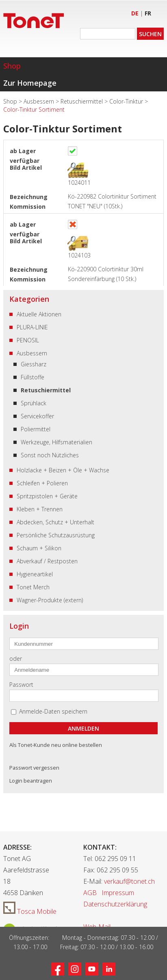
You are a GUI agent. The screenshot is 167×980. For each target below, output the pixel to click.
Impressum (118, 893)
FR (148, 13)
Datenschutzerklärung (115, 904)
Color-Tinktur (127, 101)
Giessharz (34, 364)
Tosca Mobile (30, 911)
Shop (12, 66)
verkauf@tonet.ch (129, 881)
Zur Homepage (30, 83)
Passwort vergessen (34, 768)
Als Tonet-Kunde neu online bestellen (56, 745)
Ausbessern (40, 101)
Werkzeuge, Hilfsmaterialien (56, 442)
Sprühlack (34, 403)
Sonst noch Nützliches (50, 455)
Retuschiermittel (82, 101)
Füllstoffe (33, 377)
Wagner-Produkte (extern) (50, 600)
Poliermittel (36, 429)
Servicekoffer (37, 416)
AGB (90, 893)
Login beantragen (31, 781)
